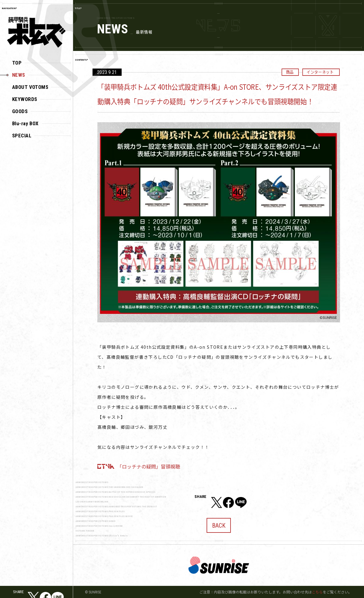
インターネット (320, 72)
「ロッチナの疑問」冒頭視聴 (149, 466)
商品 (290, 72)
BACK (219, 523)
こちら (317, 592)
